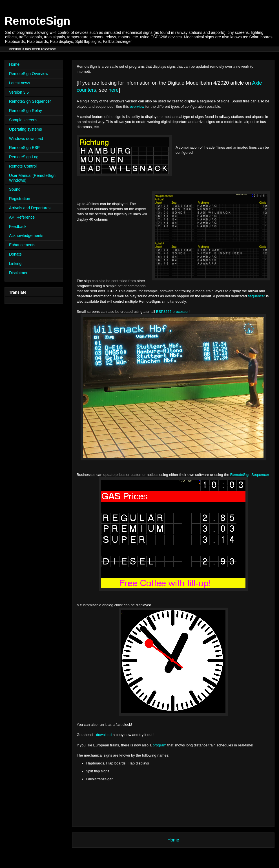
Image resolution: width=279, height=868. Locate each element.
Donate (15, 254)
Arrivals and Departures (30, 208)
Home (173, 840)
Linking (15, 263)
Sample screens (23, 120)
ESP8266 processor (172, 312)
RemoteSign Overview (29, 74)
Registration (20, 199)
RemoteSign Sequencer (250, 475)
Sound (15, 189)
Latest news (20, 83)
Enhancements (22, 245)
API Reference (22, 217)
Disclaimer (18, 273)
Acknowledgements (26, 236)
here (114, 90)
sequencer (257, 296)
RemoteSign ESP (24, 148)
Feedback (18, 227)
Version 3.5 (19, 92)
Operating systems (26, 129)
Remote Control (23, 166)
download (104, 735)
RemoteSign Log (24, 157)
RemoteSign (37, 21)
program (160, 745)
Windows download (26, 139)
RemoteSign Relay (26, 111)
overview (138, 106)
